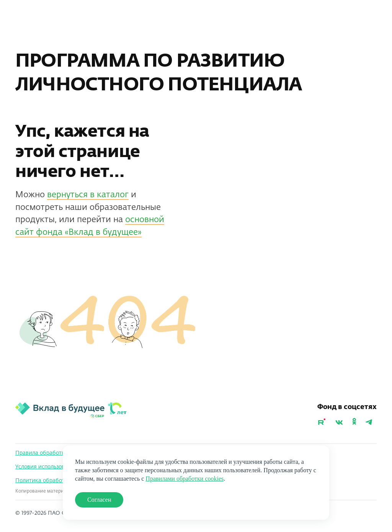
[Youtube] (322, 423)
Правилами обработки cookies (185, 479)
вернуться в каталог (88, 195)
